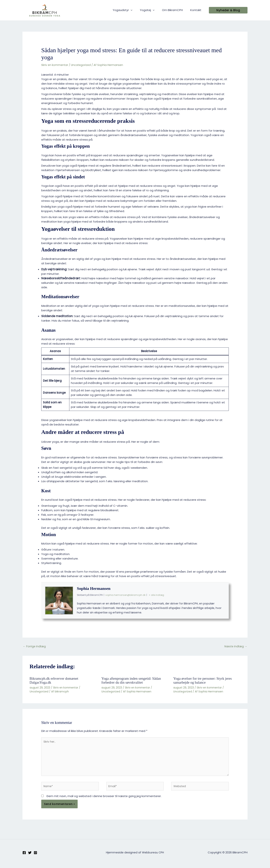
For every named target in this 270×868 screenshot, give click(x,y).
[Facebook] (24, 855)
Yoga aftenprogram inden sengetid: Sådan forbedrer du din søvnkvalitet (133, 681)
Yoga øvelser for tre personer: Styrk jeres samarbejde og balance (204, 681)
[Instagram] (35, 855)
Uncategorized (82, 65)
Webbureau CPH (153, 855)
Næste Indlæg (235, 646)
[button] (228, 10)
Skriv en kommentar (55, 65)
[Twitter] (30, 855)
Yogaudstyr (129, 10)
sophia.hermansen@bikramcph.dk (125, 595)
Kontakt (197, 10)
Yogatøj (152, 10)
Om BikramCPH (175, 10)
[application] (137, 10)
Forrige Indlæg (35, 646)
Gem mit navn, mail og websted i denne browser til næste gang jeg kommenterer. (104, 798)
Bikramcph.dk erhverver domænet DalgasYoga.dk (55, 681)
